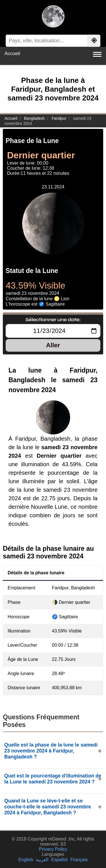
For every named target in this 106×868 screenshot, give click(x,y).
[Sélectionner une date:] (53, 331)
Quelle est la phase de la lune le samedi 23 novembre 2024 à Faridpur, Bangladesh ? (51, 751)
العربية (42, 860)
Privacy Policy (53, 849)
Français (79, 860)
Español (59, 860)
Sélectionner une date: (53, 320)
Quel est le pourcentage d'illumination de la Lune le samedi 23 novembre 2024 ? (53, 779)
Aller (53, 345)
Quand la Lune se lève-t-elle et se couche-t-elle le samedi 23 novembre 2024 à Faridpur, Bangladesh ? (48, 807)
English (26, 860)
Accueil (12, 53)
